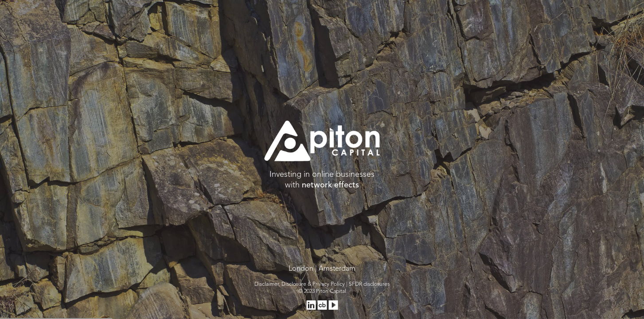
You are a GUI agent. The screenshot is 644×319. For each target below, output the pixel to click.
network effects (330, 185)
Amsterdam (337, 269)
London (301, 269)
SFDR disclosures (369, 284)
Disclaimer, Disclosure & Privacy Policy (300, 284)
